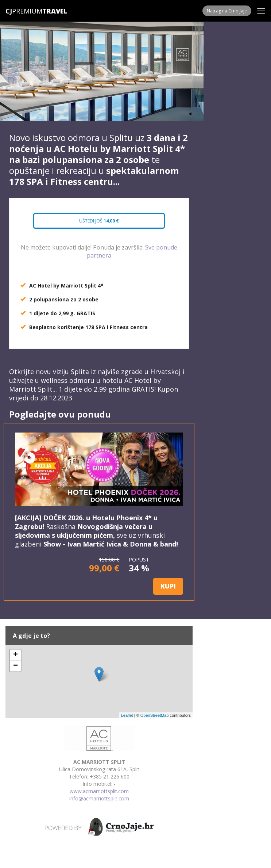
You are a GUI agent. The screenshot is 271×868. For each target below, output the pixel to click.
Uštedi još (99, 221)
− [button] (16, 666)
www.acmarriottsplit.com (99, 791)
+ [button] (16, 655)
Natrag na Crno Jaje (227, 11)
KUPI (168, 586)
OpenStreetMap (155, 715)
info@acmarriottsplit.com (99, 798)
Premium (24, 11)
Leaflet (127, 715)
